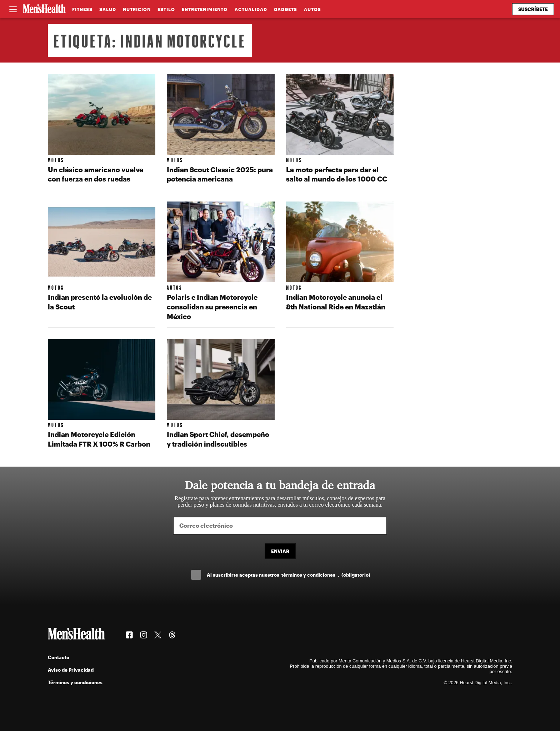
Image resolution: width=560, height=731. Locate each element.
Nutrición (137, 9)
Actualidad (251, 9)
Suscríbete (533, 9)
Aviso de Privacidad (71, 670)
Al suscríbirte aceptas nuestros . (289, 575)
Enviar (280, 551)
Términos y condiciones (75, 682)
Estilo (166, 9)
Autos (312, 9)
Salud (108, 9)
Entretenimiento (205, 9)
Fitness (82, 9)
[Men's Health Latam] (44, 9)
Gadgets (286, 9)
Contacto (59, 657)
